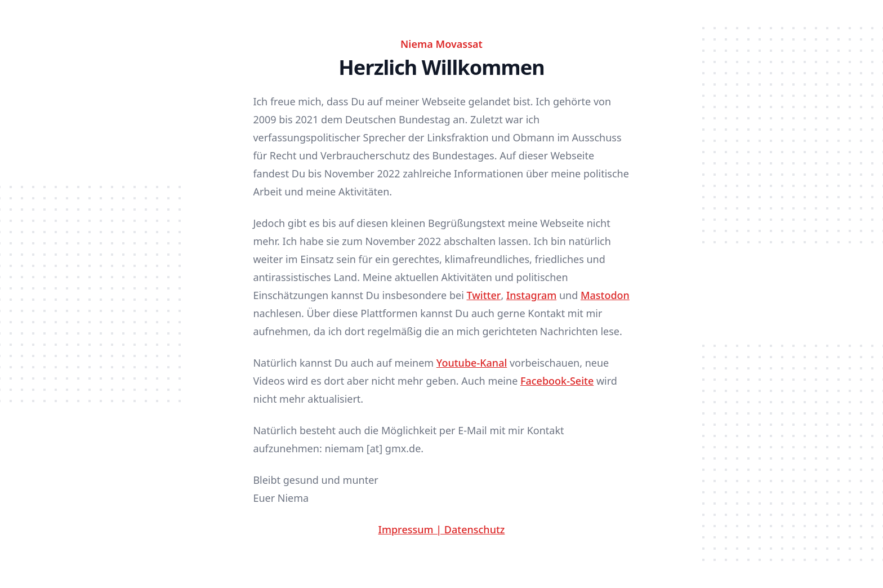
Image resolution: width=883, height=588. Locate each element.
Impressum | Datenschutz (442, 529)
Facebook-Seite (557, 381)
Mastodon (605, 295)
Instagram (531, 295)
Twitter (484, 295)
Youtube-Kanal (472, 363)
